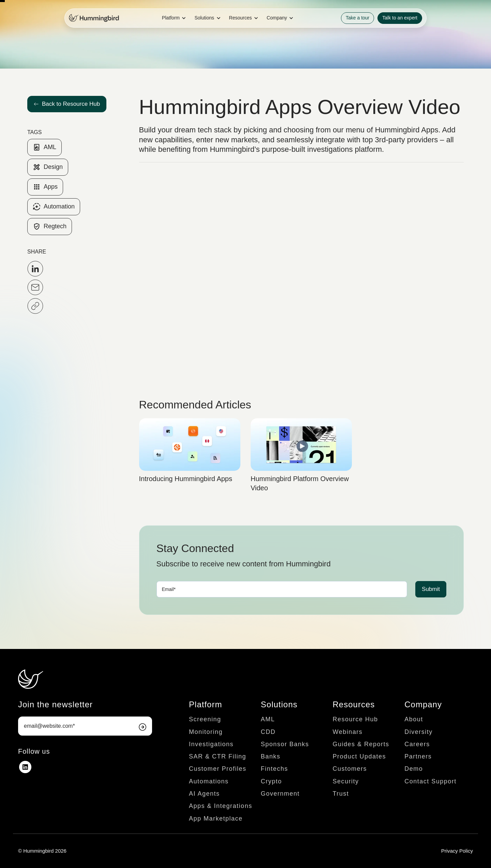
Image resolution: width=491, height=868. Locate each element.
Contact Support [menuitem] (430, 781)
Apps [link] (45, 187)
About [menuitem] (414, 719)
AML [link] (44, 147)
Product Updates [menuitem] (360, 756)
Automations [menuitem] (209, 781)
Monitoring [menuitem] (206, 732)
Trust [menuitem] (341, 794)
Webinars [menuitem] (348, 732)
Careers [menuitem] (417, 744)
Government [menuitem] (280, 794)
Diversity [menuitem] (419, 732)
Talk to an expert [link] (400, 18)
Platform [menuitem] (205, 704)
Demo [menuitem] (414, 769)
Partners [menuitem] (418, 756)
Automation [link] (54, 207)
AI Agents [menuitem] (204, 794)
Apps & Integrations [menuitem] (221, 806)
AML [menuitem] (268, 719)
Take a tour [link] (358, 18)
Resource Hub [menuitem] (355, 719)
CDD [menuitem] (268, 732)
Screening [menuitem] (205, 719)
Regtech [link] (50, 227)
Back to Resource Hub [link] (67, 104)
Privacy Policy (457, 851)
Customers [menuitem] (350, 769)
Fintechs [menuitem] (274, 769)
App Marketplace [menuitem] (216, 819)
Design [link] (48, 167)
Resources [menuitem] (354, 704)
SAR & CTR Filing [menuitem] (218, 756)
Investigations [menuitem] (211, 744)
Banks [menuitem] (271, 756)
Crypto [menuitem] (271, 781)
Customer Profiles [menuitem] (218, 769)
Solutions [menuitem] (279, 704)
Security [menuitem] (346, 781)
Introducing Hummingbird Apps (186, 479)
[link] (94, 18)
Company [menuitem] (423, 704)
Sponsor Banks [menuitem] (285, 744)
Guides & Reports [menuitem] (361, 744)
